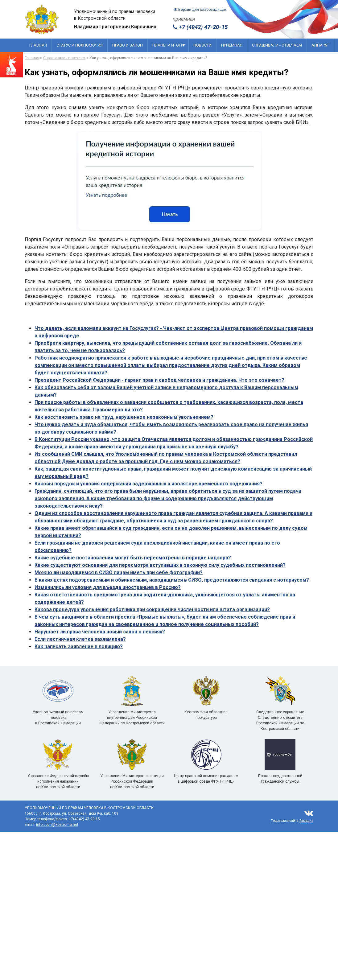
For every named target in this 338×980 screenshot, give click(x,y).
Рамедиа (306, 821)
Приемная (232, 45)
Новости (202, 45)
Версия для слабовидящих (200, 10)
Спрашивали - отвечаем (277, 45)
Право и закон (128, 45)
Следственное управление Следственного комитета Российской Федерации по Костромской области (280, 710)
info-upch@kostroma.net (57, 825)
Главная (38, 45)
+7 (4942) (200, 27)
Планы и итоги (169, 45)
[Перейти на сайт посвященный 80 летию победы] (11, 65)
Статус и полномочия (80, 45)
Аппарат (320, 45)
